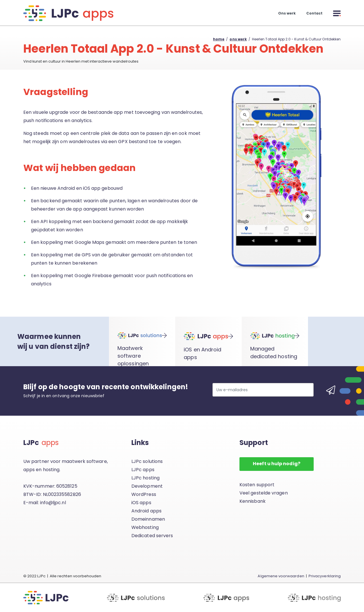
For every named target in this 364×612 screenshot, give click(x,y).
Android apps (146, 511)
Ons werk (287, 13)
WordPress (144, 494)
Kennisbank (253, 501)
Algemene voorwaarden (281, 576)
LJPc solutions (147, 461)
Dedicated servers (152, 536)
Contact (314, 13)
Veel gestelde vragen (264, 493)
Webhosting (145, 527)
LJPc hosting (145, 478)
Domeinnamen (148, 519)
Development (147, 486)
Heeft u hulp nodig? (277, 464)
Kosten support (257, 485)
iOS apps (141, 503)
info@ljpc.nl (53, 503)
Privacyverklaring (325, 576)
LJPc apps (143, 470)
